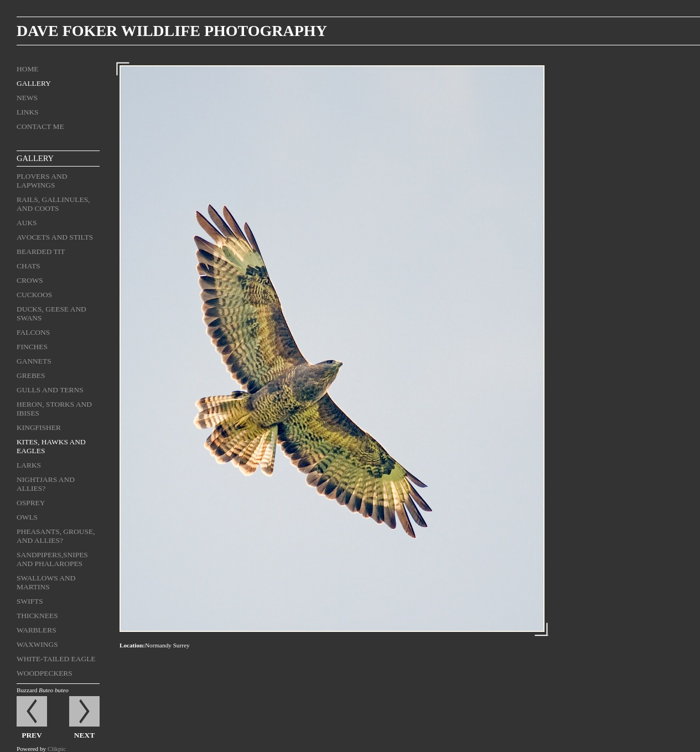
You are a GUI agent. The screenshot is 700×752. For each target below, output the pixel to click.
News (27, 98)
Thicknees (37, 616)
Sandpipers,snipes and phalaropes (52, 559)
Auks (27, 223)
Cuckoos (34, 295)
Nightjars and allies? (46, 484)
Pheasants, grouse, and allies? (56, 536)
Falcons (33, 332)
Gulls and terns (50, 390)
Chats (28, 266)
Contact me (40, 126)
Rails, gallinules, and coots (53, 204)
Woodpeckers (45, 673)
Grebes (31, 375)
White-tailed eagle (56, 659)
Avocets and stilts (55, 237)
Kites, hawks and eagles (51, 446)
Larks (29, 465)
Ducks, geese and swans (51, 313)
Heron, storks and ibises (54, 409)
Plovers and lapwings (42, 181)
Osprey (31, 503)
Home (28, 69)
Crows (30, 280)
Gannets (34, 361)
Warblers (37, 630)
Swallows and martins (46, 582)
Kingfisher (39, 427)
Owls (27, 517)
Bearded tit (41, 251)
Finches (32, 347)
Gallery (34, 83)
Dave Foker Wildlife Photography (172, 31)
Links (28, 112)
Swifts (30, 601)
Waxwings (37, 644)
